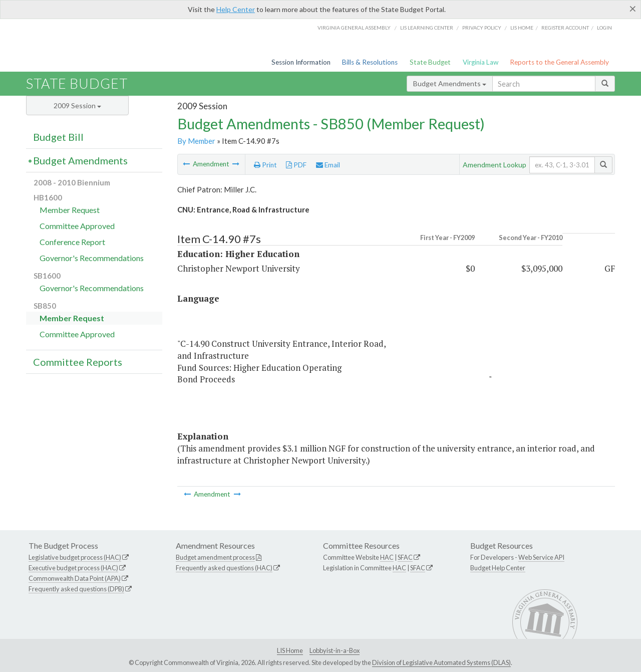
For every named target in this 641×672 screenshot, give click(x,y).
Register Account (565, 28)
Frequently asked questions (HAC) (224, 568)
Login (604, 28)
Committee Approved (77, 226)
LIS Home (290, 650)
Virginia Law (480, 62)
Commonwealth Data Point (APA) (75, 578)
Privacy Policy (482, 28)
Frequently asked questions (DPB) (76, 589)
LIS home (522, 28)
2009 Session (77, 105)
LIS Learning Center (427, 28)
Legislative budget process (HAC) (75, 557)
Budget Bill (58, 137)
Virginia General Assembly (354, 28)
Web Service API (541, 557)
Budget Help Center (498, 568)
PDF (296, 165)
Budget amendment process (215, 557)
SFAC (405, 557)
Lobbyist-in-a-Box (335, 650)
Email (328, 165)
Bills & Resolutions (370, 62)
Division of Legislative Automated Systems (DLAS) (441, 662)
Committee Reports (78, 362)
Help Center (236, 9)
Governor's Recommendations (92, 258)
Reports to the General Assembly (559, 62)
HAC (387, 557)
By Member (196, 141)
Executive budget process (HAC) (73, 568)
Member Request (70, 210)
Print (265, 165)
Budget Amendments (450, 83)
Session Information (301, 62)
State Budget (430, 62)
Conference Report (72, 242)
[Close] (633, 9)
